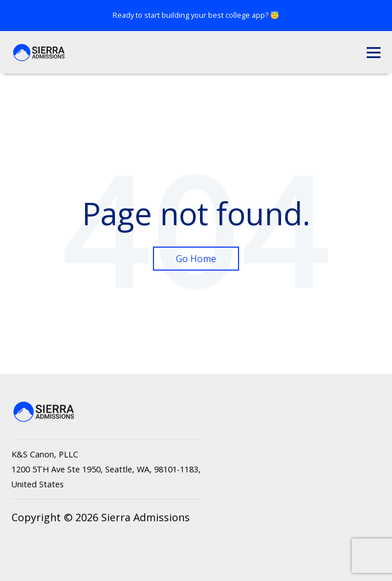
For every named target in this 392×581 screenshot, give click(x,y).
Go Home (196, 259)
